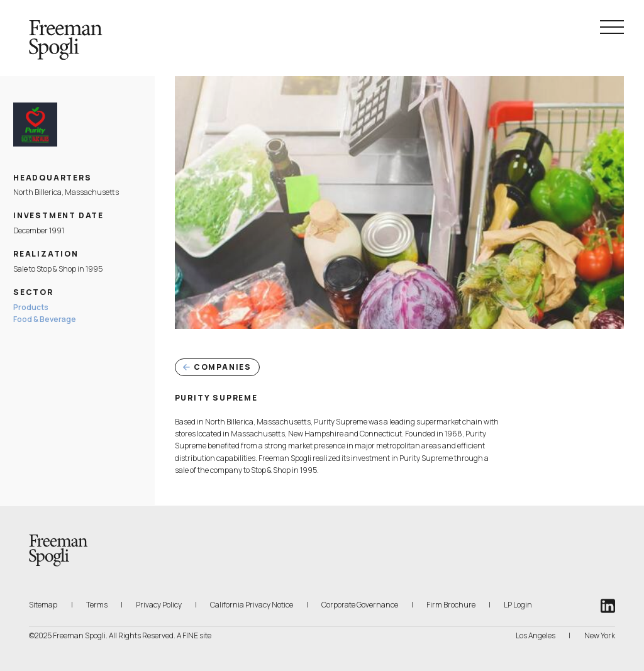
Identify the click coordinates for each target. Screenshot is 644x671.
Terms (97, 605)
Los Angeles (536, 635)
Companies (217, 367)
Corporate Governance (360, 605)
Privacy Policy (159, 605)
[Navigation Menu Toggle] (612, 27)
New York (600, 635)
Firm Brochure (451, 604)
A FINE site (194, 635)
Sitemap (43, 605)
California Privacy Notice (252, 604)
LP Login (518, 604)
